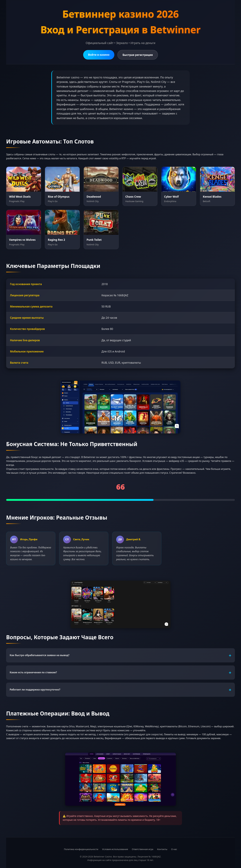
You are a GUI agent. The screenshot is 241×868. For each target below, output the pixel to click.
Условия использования (115, 849)
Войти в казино (99, 55)
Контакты (162, 849)
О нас (174, 849)
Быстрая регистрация (138, 55)
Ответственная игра (143, 849)
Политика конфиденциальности (81, 849)
